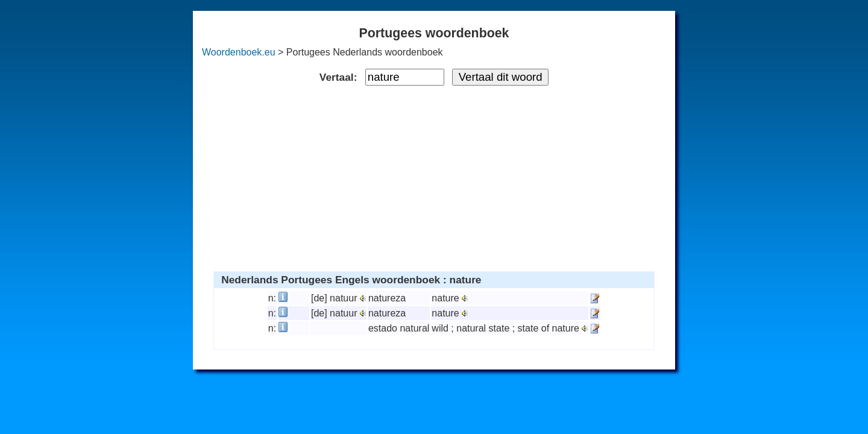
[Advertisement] (434, 176)
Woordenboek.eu (239, 52)
